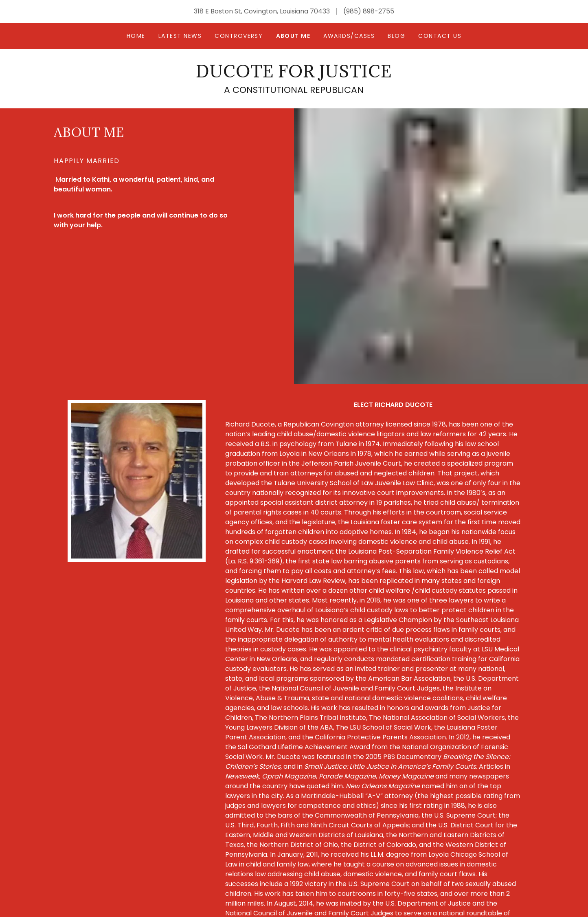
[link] (294, 75)
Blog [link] (396, 36)
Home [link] (136, 36)
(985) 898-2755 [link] (369, 11)
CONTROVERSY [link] (239, 36)
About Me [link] (293, 36)
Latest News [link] (180, 36)
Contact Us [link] (440, 36)
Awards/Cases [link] (349, 36)
